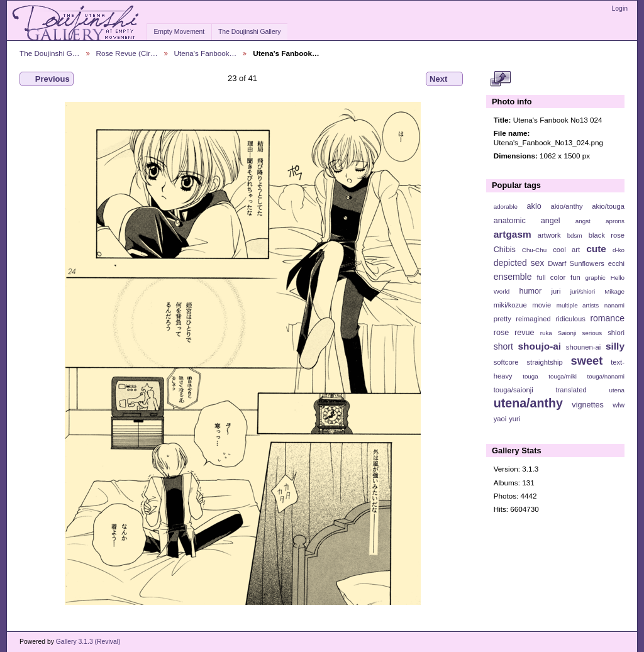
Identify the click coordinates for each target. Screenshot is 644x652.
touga (530, 376)
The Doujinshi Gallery (249, 32)
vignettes (588, 405)
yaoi (500, 419)
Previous (47, 79)
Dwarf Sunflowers (576, 263)
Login (620, 8)
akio (534, 206)
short (503, 346)
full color (551, 277)
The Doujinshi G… (50, 53)
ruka (546, 333)
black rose (607, 235)
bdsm (575, 235)
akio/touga (608, 206)
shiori (616, 333)
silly (615, 346)
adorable (506, 207)
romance (607, 318)
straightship (544, 362)
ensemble (513, 277)
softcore (506, 362)
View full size (500, 79)
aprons (615, 221)
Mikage (614, 291)
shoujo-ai (540, 346)
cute (596, 249)
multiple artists (578, 305)
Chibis (505, 250)
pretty (502, 319)
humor (530, 291)
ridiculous (570, 319)
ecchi (616, 263)
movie (541, 305)
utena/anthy (528, 403)
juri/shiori (583, 291)
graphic (596, 278)
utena (617, 390)
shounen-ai (584, 347)
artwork (549, 235)
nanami (614, 305)
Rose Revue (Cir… (127, 53)
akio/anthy (566, 206)
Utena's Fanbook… (206, 53)
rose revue (514, 333)
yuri (514, 419)
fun (575, 277)
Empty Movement (179, 32)
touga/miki (563, 376)
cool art (566, 250)
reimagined (533, 319)
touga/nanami (606, 376)
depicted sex (519, 263)
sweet (587, 361)
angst (583, 221)
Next (444, 79)
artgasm (513, 234)
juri (556, 291)
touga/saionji (514, 390)
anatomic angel (527, 221)
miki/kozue (510, 305)
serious (592, 333)
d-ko (619, 250)
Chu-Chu (534, 250)
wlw (619, 405)
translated (571, 390)
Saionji (567, 333)
